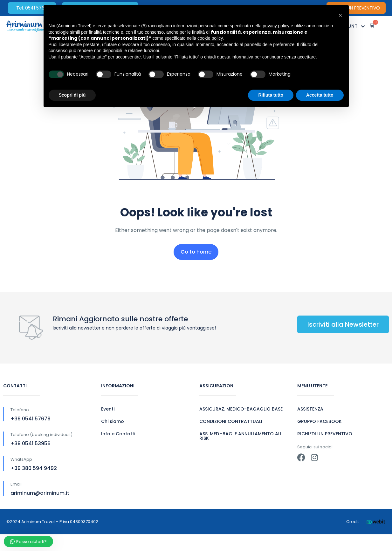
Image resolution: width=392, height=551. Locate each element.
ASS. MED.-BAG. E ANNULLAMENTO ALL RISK (241, 436)
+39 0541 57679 (31, 419)
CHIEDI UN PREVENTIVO (356, 8)
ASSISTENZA (310, 409)
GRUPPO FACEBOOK (320, 421)
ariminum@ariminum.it (40, 493)
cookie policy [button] (210, 38)
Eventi (108, 409)
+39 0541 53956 (31, 443)
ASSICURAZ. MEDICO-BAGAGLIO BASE (241, 409)
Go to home (196, 252)
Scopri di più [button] (72, 95)
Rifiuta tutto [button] (271, 95)
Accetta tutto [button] (320, 95)
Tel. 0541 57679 (33, 8)
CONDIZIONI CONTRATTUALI (231, 421)
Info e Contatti (118, 434)
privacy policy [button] (276, 26)
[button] (340, 15)
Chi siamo (113, 421)
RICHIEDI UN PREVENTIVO (325, 434)
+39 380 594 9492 (34, 468)
